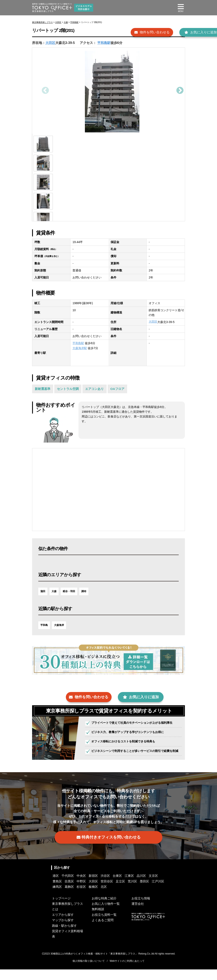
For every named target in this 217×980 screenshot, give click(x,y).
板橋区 (146, 897)
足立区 (146, 892)
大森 (66, 22)
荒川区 (58, 897)
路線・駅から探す (65, 936)
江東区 (143, 886)
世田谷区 (130, 892)
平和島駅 (74, 22)
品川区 (157, 886)
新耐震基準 (43, 389)
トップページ (62, 909)
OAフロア (124, 389)
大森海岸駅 (80, 348)
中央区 (86, 886)
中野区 (100, 892)
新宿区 (100, 886)
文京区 (58, 892)
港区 (57, 886)
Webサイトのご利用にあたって (127, 972)
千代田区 (71, 886)
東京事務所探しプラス (42, 22)
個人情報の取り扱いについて (89, 972)
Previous (45, 91)
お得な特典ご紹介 (105, 909)
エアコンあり (99, 389)
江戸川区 (88, 897)
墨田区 (72, 897)
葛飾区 (118, 897)
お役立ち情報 (141, 909)
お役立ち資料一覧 (105, 925)
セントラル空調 (71, 389)
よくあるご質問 (103, 931)
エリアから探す (64, 925)
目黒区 (86, 892)
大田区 (58, 22)
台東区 (129, 886)
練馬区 (104, 897)
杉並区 (132, 897)
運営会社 (138, 914)
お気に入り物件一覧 (107, 914)
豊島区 (72, 892)
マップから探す (64, 931)
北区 (158, 897)
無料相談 (98, 920)
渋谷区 (115, 886)
